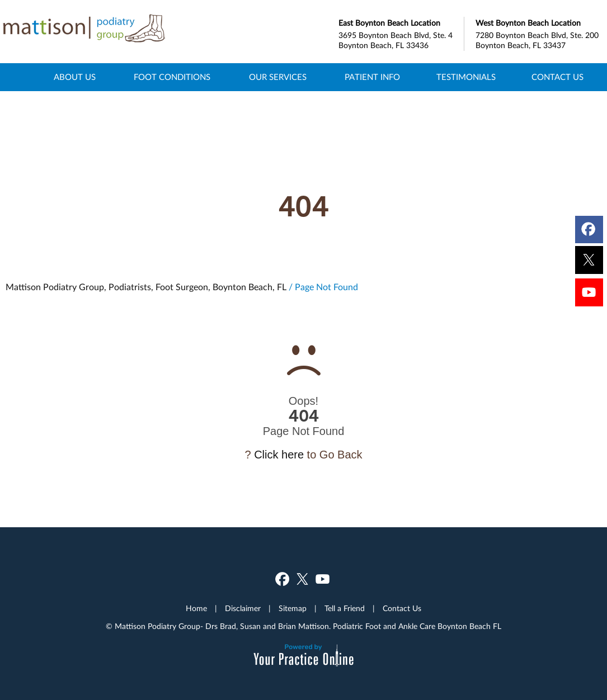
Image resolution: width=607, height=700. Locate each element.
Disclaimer (243, 609)
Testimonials (466, 77)
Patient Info (372, 77)
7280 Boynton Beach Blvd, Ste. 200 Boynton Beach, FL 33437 (538, 33)
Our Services (278, 77)
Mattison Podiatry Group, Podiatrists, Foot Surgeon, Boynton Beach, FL (146, 287)
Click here (279, 455)
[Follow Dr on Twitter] (590, 261)
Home (21, 77)
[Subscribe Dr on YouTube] (590, 295)
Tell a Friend (345, 609)
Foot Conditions (172, 77)
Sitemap (293, 609)
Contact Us (557, 77)
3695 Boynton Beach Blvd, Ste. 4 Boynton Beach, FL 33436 (401, 33)
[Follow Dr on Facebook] (590, 227)
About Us (75, 77)
